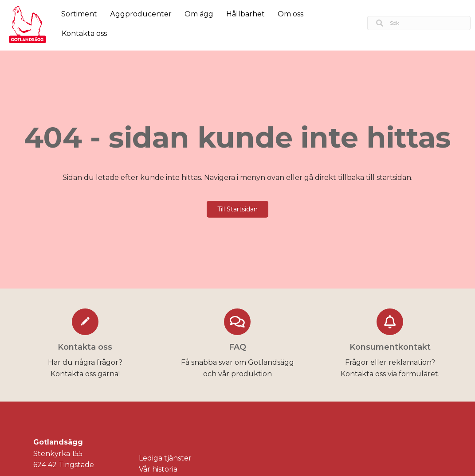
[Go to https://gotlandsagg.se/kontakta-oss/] (85, 345)
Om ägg (199, 14)
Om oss (290, 14)
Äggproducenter (141, 14)
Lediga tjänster (165, 458)
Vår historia (158, 469)
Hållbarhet (245, 14)
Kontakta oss (84, 33)
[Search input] (419, 23)
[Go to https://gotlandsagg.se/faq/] (238, 345)
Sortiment (79, 14)
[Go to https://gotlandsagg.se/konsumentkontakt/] (390, 345)
